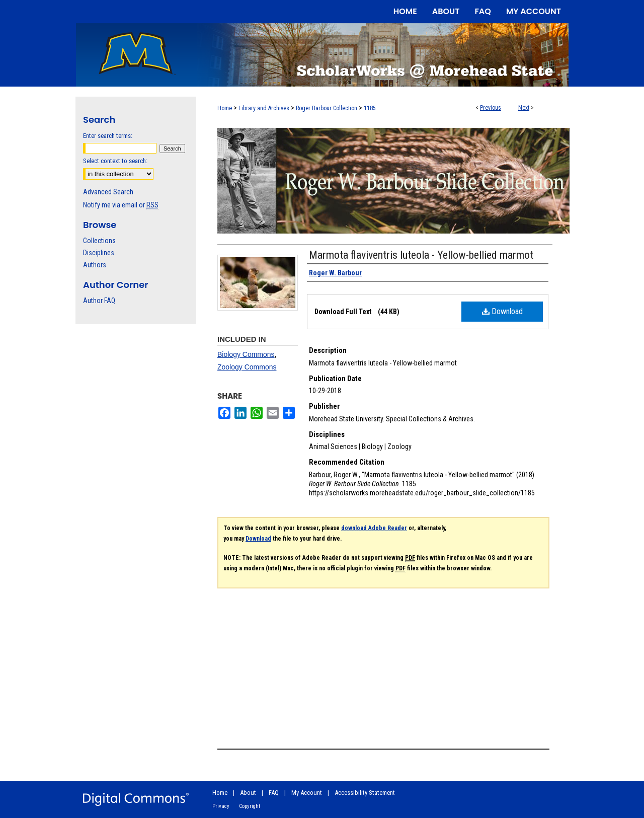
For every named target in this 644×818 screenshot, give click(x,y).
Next (524, 108)
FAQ (274, 793)
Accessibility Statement (365, 793)
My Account (307, 793)
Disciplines (99, 253)
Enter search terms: (108, 136)
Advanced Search (108, 192)
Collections (99, 241)
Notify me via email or (121, 205)
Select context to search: (115, 161)
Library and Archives (264, 108)
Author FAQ (99, 301)
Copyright (250, 806)
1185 (370, 108)
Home (225, 108)
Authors (95, 265)
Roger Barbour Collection (327, 108)
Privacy (221, 806)
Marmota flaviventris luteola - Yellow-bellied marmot (421, 255)
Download (502, 311)
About (248, 793)
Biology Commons (246, 354)
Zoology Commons (247, 367)
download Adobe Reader (374, 528)
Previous (491, 108)
